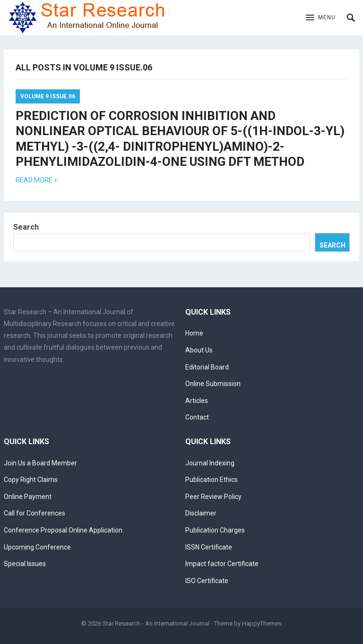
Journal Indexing (210, 463)
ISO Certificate (207, 581)
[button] (321, 18)
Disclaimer (201, 513)
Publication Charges (215, 530)
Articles (197, 401)
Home (194, 333)
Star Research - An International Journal (156, 623)
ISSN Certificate (209, 547)
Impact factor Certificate (222, 564)
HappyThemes (262, 623)
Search (26, 227)
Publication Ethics (212, 480)
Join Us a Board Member (40, 463)
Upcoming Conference (37, 547)
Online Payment (28, 497)
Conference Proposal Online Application (63, 530)
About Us (199, 350)
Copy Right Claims (31, 480)
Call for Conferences (35, 513)
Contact (197, 417)
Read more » (36, 180)
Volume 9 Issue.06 (48, 96)
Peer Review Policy (213, 497)
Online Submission (213, 384)
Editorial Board (207, 367)
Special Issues (25, 564)
